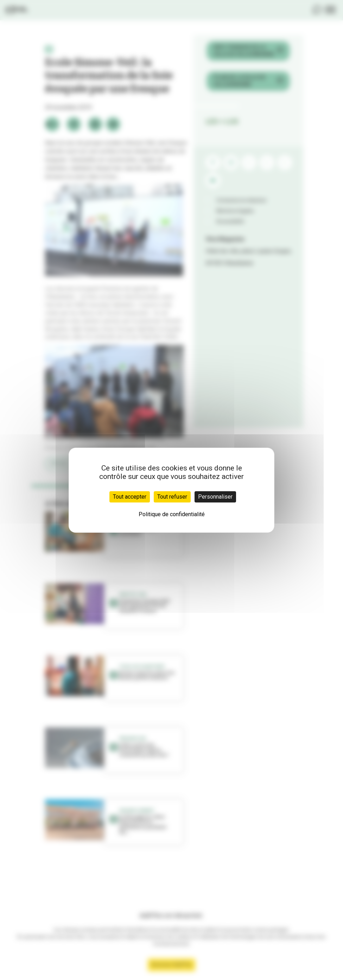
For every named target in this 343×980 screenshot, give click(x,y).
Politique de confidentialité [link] (172, 514)
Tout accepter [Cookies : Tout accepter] (130, 497)
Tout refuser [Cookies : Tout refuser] (172, 497)
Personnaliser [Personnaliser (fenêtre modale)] (215, 497)
